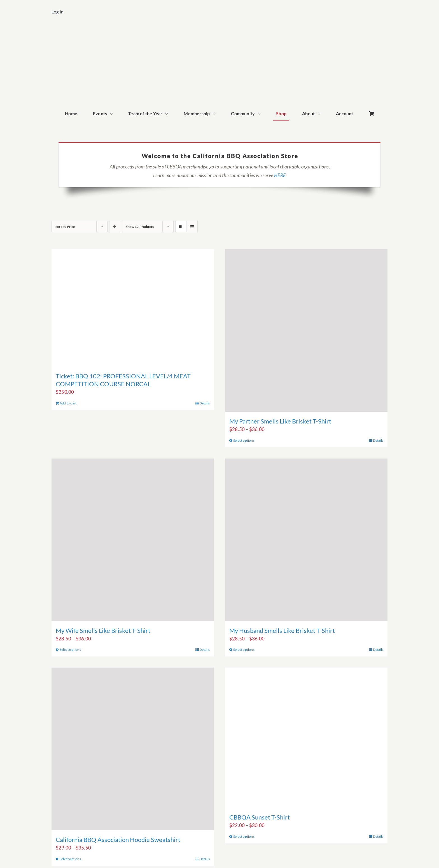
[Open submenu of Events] (113, 114)
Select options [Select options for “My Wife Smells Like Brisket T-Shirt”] (70, 650)
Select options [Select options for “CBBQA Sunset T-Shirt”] (244, 836)
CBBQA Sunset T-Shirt (260, 817)
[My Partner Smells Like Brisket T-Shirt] (306, 330)
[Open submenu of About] (320, 114)
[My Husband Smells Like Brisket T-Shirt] (306, 540)
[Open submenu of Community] (260, 114)
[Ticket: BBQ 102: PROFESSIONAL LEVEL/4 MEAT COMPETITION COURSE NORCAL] (133, 308)
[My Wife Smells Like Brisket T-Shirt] (133, 540)
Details (205, 403)
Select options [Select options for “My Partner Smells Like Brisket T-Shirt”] (244, 440)
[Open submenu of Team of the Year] (168, 114)
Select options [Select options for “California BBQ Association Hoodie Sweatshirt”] (70, 859)
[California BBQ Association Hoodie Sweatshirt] (133, 749)
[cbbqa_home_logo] (219, 33)
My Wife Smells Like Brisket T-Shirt (103, 630)
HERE (280, 175)
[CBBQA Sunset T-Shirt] (306, 738)
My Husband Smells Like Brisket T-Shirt (282, 630)
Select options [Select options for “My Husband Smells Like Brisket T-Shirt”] (244, 650)
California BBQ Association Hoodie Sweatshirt (118, 840)
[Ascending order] (115, 227)
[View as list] (192, 227)
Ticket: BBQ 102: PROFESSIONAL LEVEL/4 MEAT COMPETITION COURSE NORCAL (123, 380)
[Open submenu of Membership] (215, 114)
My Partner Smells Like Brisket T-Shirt (280, 421)
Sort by (65, 227)
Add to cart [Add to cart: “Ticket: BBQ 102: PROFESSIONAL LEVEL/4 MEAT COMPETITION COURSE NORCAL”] (68, 403)
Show (140, 227)
